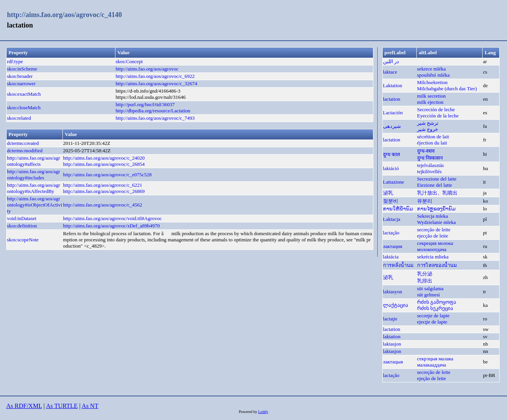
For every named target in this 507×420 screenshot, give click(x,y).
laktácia (391, 257)
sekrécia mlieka (433, 257)
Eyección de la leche (438, 116)
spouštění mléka (433, 75)
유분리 (425, 201)
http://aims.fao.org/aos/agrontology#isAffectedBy (34, 188)
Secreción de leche (436, 109)
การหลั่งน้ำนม (398, 265)
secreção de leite (434, 230)
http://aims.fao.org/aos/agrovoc (147, 69)
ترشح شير (428, 123)
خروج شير (428, 129)
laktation (392, 337)
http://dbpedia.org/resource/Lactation (153, 111)
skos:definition (22, 226)
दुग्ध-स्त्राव (426, 151)
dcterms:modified (25, 151)
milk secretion (431, 96)
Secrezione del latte (437, 179)
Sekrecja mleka (433, 216)
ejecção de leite (433, 236)
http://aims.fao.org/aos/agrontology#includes (34, 175)
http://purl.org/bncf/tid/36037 (145, 104)
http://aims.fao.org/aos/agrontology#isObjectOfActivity (34, 205)
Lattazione (394, 182)
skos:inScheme (22, 69)
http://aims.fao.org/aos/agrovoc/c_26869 (104, 191)
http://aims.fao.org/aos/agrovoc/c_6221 (103, 185)
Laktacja (392, 219)
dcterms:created (23, 143)
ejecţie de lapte (432, 322)
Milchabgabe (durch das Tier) (447, 89)
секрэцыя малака (435, 359)
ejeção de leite (431, 378)
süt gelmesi (429, 295)
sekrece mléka (431, 69)
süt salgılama (430, 288)
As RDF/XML (24, 406)
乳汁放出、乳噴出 (437, 193)
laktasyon (393, 292)
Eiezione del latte (435, 185)
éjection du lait (432, 143)
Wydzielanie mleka (437, 222)
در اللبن (391, 61)
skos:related (19, 118)
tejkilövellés (430, 171)
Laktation (393, 85)
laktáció (391, 168)
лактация (393, 246)
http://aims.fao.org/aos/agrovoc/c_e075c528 (107, 175)
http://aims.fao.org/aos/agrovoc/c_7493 (155, 118)
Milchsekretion (432, 82)
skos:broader (20, 76)
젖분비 (391, 201)
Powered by (248, 412)
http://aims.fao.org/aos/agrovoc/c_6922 (155, 76)
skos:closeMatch (24, 108)
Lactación (393, 113)
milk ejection (430, 102)
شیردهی (392, 126)
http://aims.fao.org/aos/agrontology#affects (34, 161)
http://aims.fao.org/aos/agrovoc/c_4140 (64, 15)
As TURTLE (62, 406)
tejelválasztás (431, 165)
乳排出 (425, 281)
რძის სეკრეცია (435, 308)
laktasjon (392, 344)
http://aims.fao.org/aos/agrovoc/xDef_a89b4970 (112, 226)
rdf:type (15, 61)
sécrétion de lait (433, 137)
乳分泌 (425, 274)
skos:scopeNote (23, 240)
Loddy (263, 412)
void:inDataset (22, 218)
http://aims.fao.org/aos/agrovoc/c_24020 (104, 158)
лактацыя (393, 362)
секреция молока (435, 243)
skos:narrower (21, 83)
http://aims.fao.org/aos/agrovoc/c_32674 (156, 83)
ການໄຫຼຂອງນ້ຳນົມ (436, 209)
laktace (390, 72)
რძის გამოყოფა (437, 302)
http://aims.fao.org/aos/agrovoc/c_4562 (103, 205)
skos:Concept (129, 61)
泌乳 (388, 193)
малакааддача (432, 365)
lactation (392, 99)
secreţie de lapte (433, 316)
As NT (90, 406)
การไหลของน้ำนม (437, 265)
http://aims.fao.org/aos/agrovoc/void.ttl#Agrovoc (113, 218)
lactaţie (390, 319)
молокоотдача (432, 249)
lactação (391, 233)
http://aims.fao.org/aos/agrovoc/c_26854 (104, 164)
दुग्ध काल (392, 154)
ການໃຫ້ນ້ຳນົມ (398, 209)
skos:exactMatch (24, 94)
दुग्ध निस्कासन (430, 158)
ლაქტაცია (396, 305)
